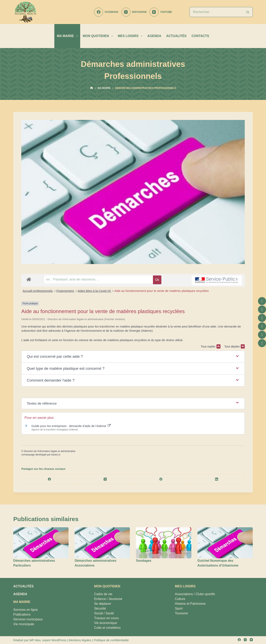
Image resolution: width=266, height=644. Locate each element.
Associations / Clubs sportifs (195, 594)
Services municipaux (28, 619)
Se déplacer (103, 604)
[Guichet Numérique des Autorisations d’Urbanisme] (225, 543)
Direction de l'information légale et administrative (50, 451)
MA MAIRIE (68, 36)
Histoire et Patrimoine (190, 604)
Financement (65, 291)
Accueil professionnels (38, 291)
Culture (180, 599)
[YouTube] (161, 12)
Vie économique (105, 623)
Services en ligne (25, 610)
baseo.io (56, 455)
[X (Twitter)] (105, 479)
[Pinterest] (161, 479)
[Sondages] (164, 543)
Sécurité (100, 608)
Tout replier (210, 346)
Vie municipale (24, 624)
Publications (22, 614)
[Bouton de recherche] (248, 12)
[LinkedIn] (217, 479)
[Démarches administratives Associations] (102, 543)
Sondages (144, 561)
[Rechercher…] (216, 12)
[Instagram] (134, 12)
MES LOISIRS (131, 36)
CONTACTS (200, 36)
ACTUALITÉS (176, 36)
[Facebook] (106, 12)
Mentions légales (80, 640)
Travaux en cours (106, 618)
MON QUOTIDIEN (99, 36)
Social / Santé (104, 613)
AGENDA (154, 36)
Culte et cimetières (107, 628)
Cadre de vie (103, 594)
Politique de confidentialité (111, 640)
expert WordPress (54, 640)
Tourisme (182, 613)
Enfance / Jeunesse (108, 599)
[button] (133, 357)
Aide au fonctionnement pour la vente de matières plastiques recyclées (162, 291)
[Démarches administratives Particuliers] (41, 543)
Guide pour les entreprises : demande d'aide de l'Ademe (71, 426)
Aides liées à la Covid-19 (95, 291)
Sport (179, 608)
